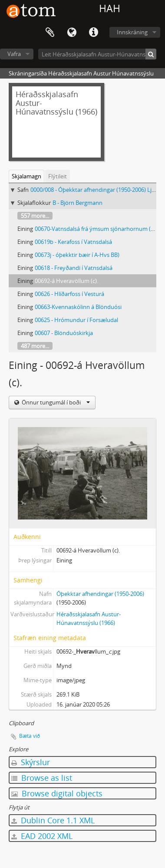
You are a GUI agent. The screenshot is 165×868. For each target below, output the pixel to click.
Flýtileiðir (93, 33)
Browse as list (42, 778)
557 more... (35, 216)
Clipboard (50, 33)
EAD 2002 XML (42, 836)
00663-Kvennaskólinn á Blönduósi (78, 307)
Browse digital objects (57, 793)
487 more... (35, 346)
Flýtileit (58, 176)
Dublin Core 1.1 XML (53, 820)
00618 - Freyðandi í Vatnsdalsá (74, 268)
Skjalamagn (26, 176)
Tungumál (72, 33)
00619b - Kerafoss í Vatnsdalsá (73, 242)
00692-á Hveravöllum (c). (66, 281)
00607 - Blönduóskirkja (64, 333)
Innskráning (132, 32)
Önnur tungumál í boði (55, 402)
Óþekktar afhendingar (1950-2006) (100, 594)
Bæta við (30, 736)
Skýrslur (31, 762)
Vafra (14, 54)
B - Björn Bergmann (78, 203)
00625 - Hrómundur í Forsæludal (76, 320)
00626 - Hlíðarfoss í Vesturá (69, 294)
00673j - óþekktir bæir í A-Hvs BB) (77, 255)
